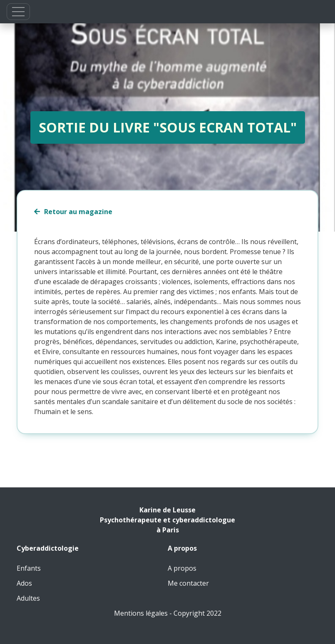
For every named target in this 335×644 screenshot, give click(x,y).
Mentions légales (141, 613)
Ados (24, 583)
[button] (18, 12)
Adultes (28, 598)
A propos (182, 568)
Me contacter (188, 583)
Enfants (29, 568)
